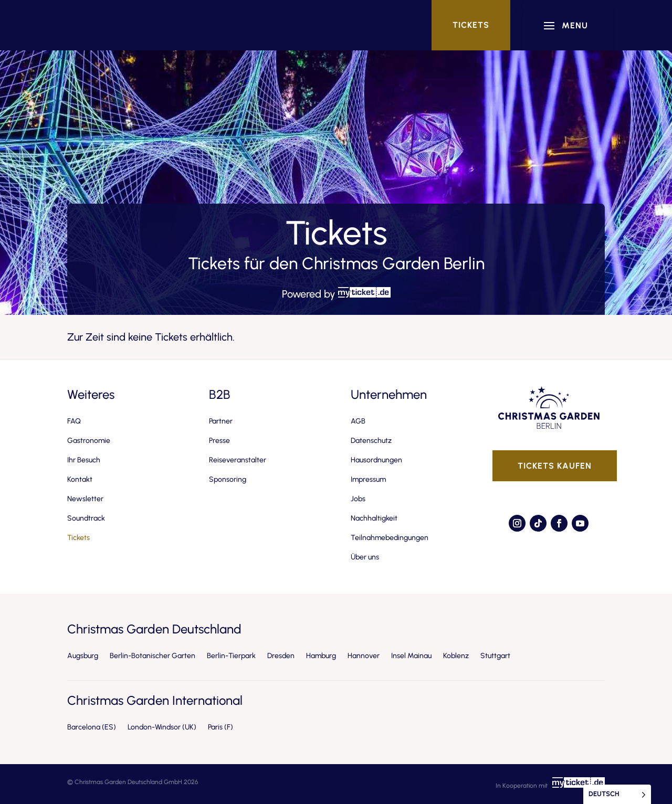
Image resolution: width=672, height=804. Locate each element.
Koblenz (456, 656)
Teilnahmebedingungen (390, 538)
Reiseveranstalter (238, 460)
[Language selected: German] (617, 794)
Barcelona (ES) (92, 727)
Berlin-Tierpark (231, 656)
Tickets (471, 25)
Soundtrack (86, 518)
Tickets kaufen (555, 466)
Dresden (281, 656)
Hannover (364, 656)
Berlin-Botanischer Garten (153, 656)
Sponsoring (228, 479)
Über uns (365, 557)
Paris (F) (220, 727)
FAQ (74, 421)
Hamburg (321, 656)
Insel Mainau (411, 656)
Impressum (368, 479)
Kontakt (80, 479)
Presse (219, 441)
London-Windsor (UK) (162, 727)
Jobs (358, 499)
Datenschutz (371, 441)
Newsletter (85, 499)
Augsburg (83, 656)
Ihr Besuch (84, 460)
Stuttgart (495, 656)
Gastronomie (89, 441)
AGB (358, 421)
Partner (221, 421)
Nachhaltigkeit (374, 518)
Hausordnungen (376, 460)
